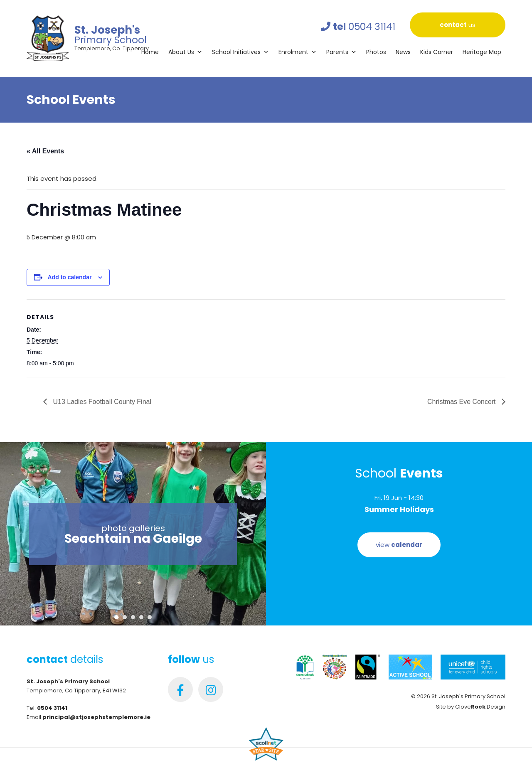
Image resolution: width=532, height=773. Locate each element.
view (399, 545)
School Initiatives (240, 52)
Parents (341, 52)
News (403, 52)
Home (150, 52)
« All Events (45, 151)
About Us (185, 52)
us (458, 25)
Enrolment (298, 52)
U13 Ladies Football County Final (101, 402)
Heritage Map (482, 52)
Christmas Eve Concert (462, 402)
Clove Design (480, 707)
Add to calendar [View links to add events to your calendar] (70, 277)
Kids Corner (437, 52)
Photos (376, 52)
